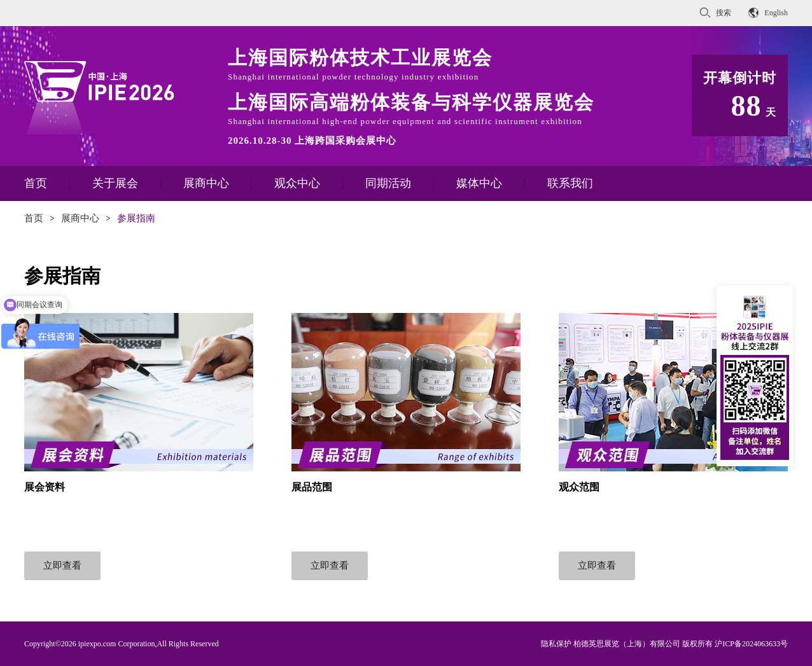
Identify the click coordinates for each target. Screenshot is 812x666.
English (776, 13)
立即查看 (62, 565)
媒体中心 (479, 183)
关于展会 (115, 183)
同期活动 (388, 183)
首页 (36, 183)
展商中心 (206, 183)
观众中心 (297, 183)
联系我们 (570, 183)
